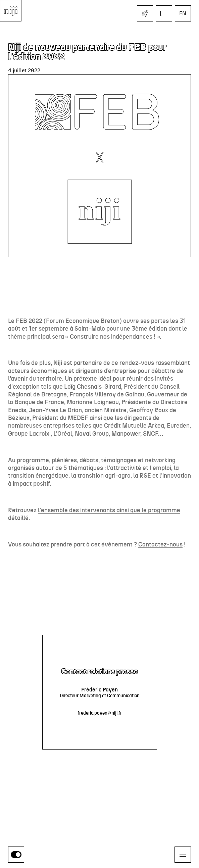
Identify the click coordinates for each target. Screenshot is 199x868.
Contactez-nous (160, 545)
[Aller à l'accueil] (11, 11)
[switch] (16, 855)
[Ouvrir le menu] (183, 855)
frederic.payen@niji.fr (100, 713)
